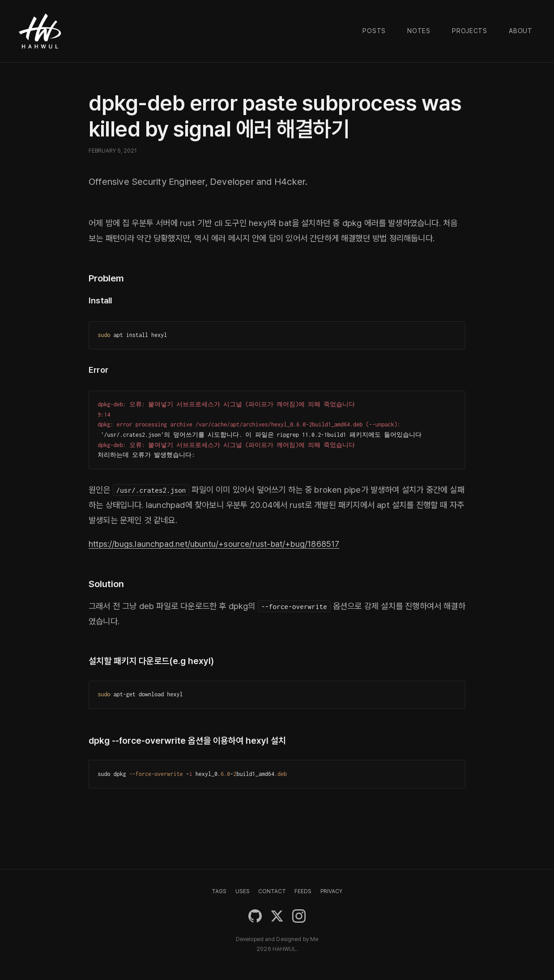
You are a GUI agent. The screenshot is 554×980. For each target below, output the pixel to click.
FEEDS (303, 891)
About (521, 31)
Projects (470, 31)
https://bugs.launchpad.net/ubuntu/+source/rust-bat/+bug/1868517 (219, 544)
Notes (419, 31)
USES (243, 891)
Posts (374, 31)
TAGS (219, 891)
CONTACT (272, 891)
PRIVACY (331, 891)
